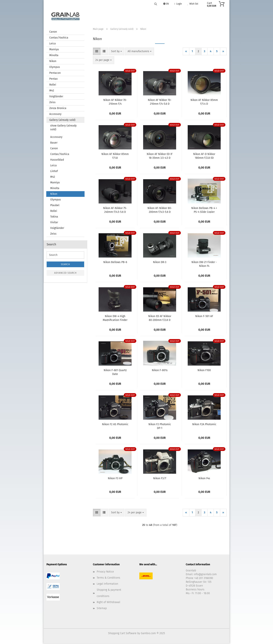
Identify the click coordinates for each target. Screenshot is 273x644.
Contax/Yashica (59, 38)
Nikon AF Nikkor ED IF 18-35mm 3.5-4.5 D (160, 156)
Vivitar (54, 223)
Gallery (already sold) (62, 120)
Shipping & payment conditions (109, 593)
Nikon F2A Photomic (204, 424)
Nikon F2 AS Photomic (115, 424)
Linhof (54, 171)
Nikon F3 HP (115, 479)
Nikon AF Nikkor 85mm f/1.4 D (204, 102)
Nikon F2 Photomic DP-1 (160, 426)
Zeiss (52, 102)
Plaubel (55, 205)
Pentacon (55, 73)
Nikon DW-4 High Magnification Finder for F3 (115, 318)
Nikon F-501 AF (204, 316)
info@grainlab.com (205, 574)
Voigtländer (56, 97)
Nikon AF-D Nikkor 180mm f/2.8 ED (204, 156)
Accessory (55, 114)
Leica (53, 44)
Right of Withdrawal (108, 602)
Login (178, 4)
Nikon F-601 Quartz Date (115, 372)
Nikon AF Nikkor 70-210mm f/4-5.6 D (160, 102)
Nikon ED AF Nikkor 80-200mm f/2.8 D (160, 318)
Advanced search (65, 273)
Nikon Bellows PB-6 (115, 262)
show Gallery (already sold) (63, 128)
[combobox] (116, 52)
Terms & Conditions (108, 578)
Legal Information (107, 584)
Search (65, 265)
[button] (97, 52)
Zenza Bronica (58, 108)
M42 (52, 91)
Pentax (53, 79)
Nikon (53, 61)
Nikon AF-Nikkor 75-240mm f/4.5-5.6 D (115, 210)
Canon (53, 32)
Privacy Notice (105, 572)
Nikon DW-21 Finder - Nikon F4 (204, 264)
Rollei (53, 85)
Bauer (54, 143)
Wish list (193, 4)
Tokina (54, 217)
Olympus (55, 67)
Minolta (54, 55)
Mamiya (54, 50)
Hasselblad (57, 160)
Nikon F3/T (160, 479)
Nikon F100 (204, 370)
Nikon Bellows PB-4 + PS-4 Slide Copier (204, 210)
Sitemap (102, 608)
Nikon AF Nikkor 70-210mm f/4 (115, 102)
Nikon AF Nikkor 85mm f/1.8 (115, 156)
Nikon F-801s (160, 370)
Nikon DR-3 (160, 262)
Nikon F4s (204, 479)
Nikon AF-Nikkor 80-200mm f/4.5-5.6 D (160, 210)
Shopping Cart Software (122, 633)
